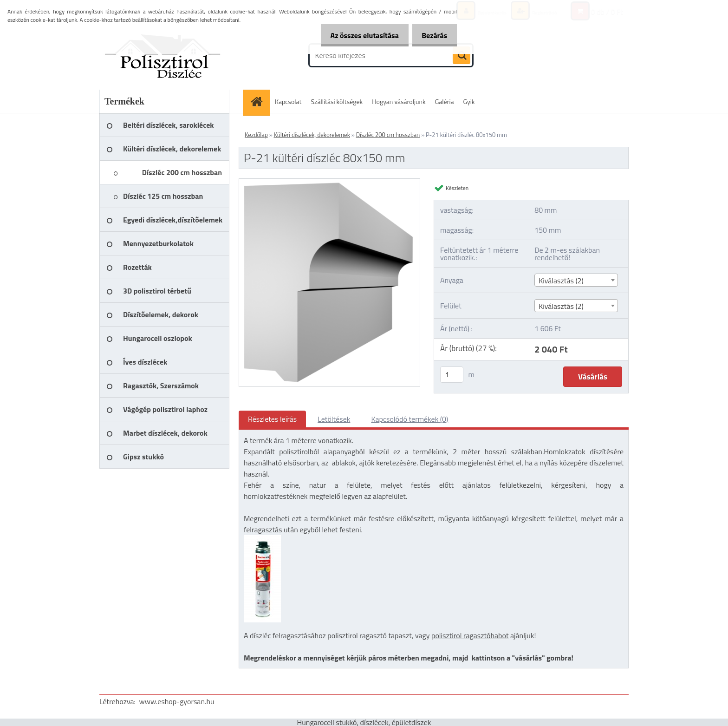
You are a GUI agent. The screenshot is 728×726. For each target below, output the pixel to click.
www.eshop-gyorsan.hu (177, 701)
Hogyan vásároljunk (399, 101)
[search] (461, 56)
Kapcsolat (288, 101)
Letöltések (334, 419)
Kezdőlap (256, 135)
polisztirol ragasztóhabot (470, 635)
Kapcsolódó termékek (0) (409, 419)
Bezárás (432, 35)
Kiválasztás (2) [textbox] (561, 281)
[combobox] (576, 280)
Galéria (445, 101)
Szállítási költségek (337, 101)
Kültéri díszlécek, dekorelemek (312, 135)
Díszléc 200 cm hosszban (388, 135)
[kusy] (452, 375)
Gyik (469, 101)
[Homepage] (260, 101)
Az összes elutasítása (359, 35)
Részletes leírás (272, 419)
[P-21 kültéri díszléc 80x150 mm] (329, 183)
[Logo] (163, 55)
